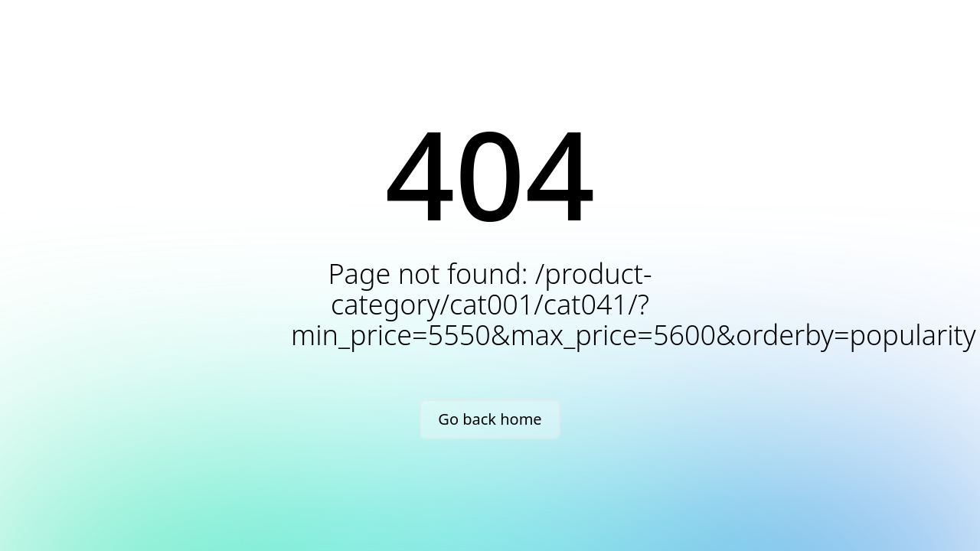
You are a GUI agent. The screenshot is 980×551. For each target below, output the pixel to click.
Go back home (490, 419)
